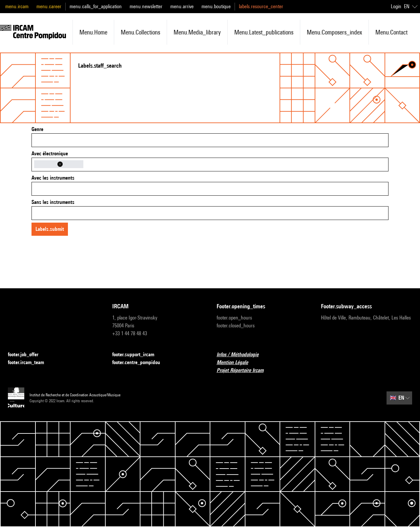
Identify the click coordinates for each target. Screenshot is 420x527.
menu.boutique (216, 6)
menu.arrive (182, 6)
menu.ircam (17, 6)
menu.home (93, 32)
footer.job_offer (27, 355)
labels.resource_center (261, 6)
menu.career (49, 6)
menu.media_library (197, 32)
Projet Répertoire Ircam (244, 371)
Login (396, 6)
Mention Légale (236, 363)
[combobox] (210, 140)
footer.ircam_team (30, 363)
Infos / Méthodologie (241, 355)
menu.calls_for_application (96, 6)
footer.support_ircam (137, 355)
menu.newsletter (146, 6)
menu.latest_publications (264, 32)
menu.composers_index (334, 32)
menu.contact (391, 32)
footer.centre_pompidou (140, 363)
